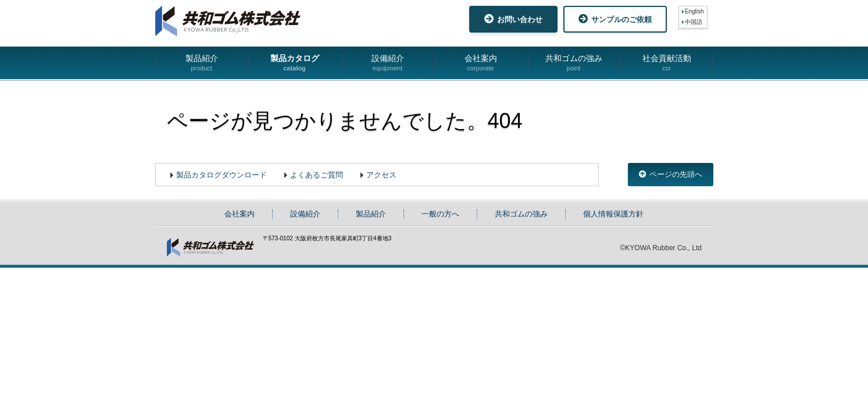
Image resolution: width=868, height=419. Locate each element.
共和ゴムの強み (574, 63)
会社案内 (481, 63)
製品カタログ (295, 63)
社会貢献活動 (667, 63)
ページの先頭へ (671, 174)
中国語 (694, 22)
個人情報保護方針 (613, 214)
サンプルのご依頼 (615, 19)
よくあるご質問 (317, 175)
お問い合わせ (513, 19)
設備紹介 (388, 63)
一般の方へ (440, 214)
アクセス (381, 175)
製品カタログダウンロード (222, 175)
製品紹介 (202, 63)
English (694, 11)
